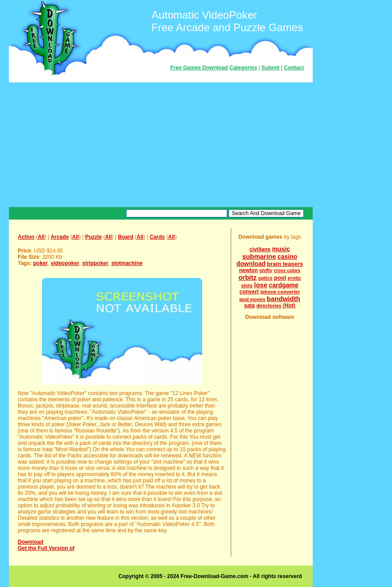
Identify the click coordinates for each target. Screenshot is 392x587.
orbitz (247, 277)
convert (249, 292)
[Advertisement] (161, 145)
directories (269, 306)
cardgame (284, 285)
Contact (294, 68)
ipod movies (252, 300)
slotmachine (127, 263)
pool (280, 278)
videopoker (65, 263)
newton (249, 270)
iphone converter (280, 292)
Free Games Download (199, 68)
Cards (157, 237)
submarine (259, 256)
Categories (243, 68)
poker (40, 263)
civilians (260, 249)
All (41, 237)
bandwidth (284, 299)
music (281, 249)
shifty (266, 270)
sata (249, 306)
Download (31, 542)
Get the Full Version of (46, 548)
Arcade (60, 237)
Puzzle (93, 237)
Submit (271, 68)
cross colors (287, 271)
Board (126, 237)
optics (265, 278)
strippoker (96, 263)
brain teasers (285, 264)
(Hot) (289, 306)
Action (26, 237)
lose (261, 285)
